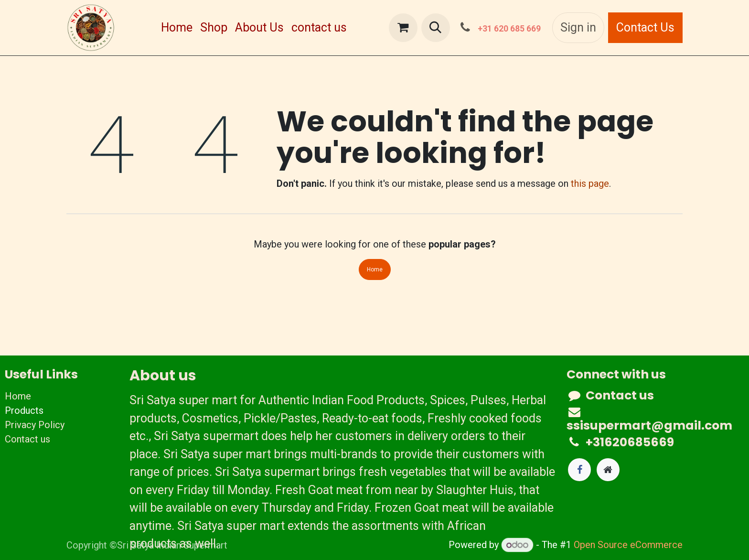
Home (375, 269)
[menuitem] (177, 28)
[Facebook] (579, 470)
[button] (436, 28)
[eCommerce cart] (403, 28)
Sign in (578, 27)
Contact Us (645, 27)
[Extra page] (608, 470)
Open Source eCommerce (628, 545)
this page (590, 183)
